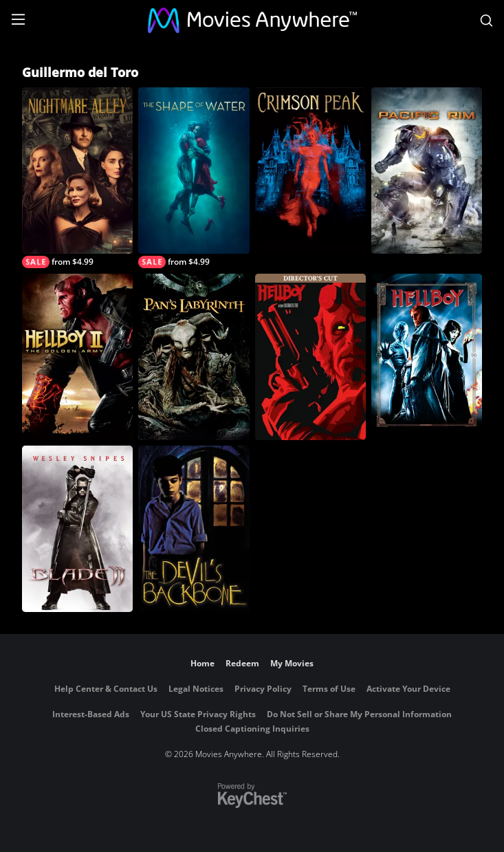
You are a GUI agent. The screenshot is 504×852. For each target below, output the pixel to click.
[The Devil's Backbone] (194, 529)
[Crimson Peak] (310, 171)
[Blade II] (77, 529)
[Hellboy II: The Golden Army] (77, 357)
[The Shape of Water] (194, 178)
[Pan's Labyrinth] (194, 357)
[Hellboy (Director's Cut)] (310, 357)
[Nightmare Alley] (77, 178)
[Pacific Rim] (427, 171)
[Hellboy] (427, 357)
